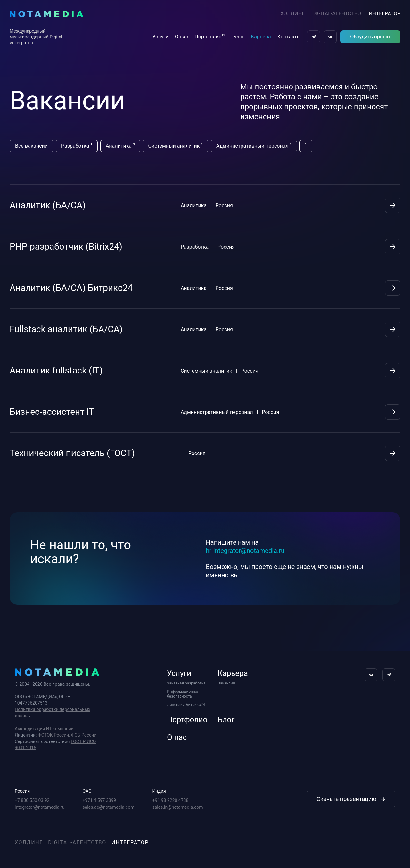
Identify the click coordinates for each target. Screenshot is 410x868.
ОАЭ (87, 791)
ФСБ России (84, 735)
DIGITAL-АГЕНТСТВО (337, 14)
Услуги (160, 37)
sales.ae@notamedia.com (109, 807)
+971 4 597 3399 (99, 800)
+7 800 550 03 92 (32, 800)
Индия (159, 791)
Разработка (77, 146)
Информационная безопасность (183, 694)
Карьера (261, 37)
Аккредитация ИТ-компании (44, 729)
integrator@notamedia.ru (40, 807)
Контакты (289, 37)
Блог (239, 37)
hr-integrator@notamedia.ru (245, 551)
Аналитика (120, 146)
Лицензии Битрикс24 (186, 705)
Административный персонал (254, 146)
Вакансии (226, 683)
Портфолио (210, 37)
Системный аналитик (176, 146)
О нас (181, 37)
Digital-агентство (77, 843)
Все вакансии (31, 146)
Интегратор (130, 843)
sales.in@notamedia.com (178, 807)
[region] (194, 146)
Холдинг (292, 14)
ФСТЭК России (53, 735)
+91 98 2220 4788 (171, 800)
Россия (22, 791)
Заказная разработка (186, 683)
